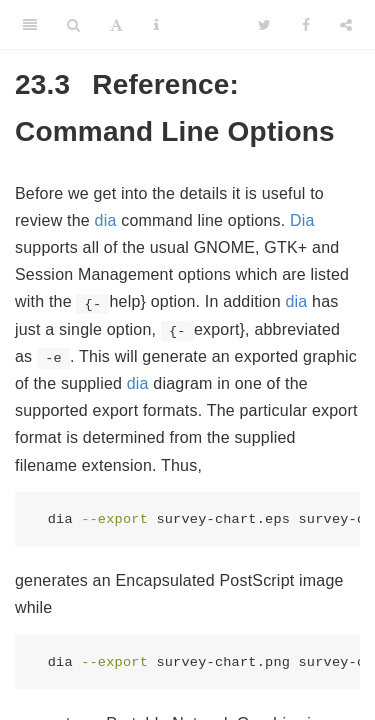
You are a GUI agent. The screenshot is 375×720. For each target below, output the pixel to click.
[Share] (346, 25)
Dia (302, 220)
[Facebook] (306, 25)
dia (106, 220)
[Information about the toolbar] (156, 25)
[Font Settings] (116, 25)
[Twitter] (264, 25)
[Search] (73, 25)
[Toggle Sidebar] (30, 25)
